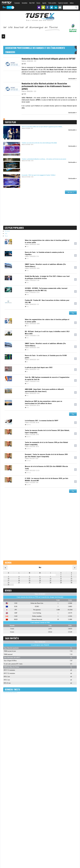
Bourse (38, 3)
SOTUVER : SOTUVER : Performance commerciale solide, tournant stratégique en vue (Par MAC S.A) (46, 289)
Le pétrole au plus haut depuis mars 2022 (39, 367)
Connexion (17, 3)
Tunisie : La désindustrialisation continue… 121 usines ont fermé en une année (44, 159)
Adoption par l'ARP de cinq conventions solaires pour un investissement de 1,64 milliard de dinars (43, 402)
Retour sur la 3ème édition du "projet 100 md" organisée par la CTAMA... (42, 127)
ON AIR (9, 7)
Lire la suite (73, 79)
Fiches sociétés (52, 3)
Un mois (7, 231)
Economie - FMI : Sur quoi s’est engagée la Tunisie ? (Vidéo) (38, 175)
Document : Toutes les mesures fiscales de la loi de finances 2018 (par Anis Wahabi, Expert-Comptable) (46, 455)
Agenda (44, 3)
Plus (73, 313)
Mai (40, 567)
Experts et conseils (63, 3)
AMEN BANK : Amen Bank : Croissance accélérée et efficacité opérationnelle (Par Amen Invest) (44, 390)
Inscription (25, 3)
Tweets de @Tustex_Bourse (10, 692)
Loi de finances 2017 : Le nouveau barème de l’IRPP (42, 420)
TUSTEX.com (7, 3)
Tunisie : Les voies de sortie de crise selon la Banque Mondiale (39, 143)
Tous (6, 236)
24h (6, 233)
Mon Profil (32, 3)
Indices (72, 3)
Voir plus (71, 192)
